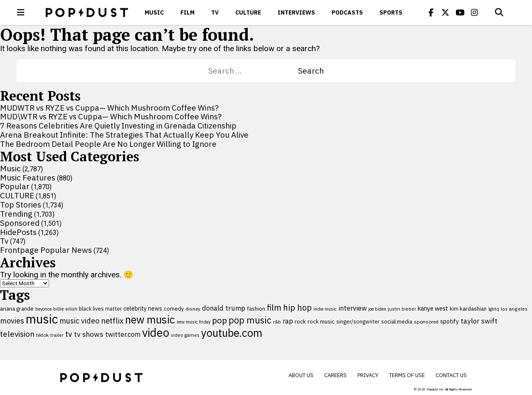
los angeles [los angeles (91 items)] (514, 309)
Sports (391, 12)
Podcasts (347, 12)
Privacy (368, 375)
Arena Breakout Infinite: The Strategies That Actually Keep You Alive (124, 135)
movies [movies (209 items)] (12, 321)
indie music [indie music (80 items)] (325, 309)
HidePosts (18, 232)
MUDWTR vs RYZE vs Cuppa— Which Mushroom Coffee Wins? (109, 108)
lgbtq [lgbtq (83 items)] (494, 309)
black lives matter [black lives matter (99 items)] (100, 309)
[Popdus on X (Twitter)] (446, 12)
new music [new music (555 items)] (150, 320)
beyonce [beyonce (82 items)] (43, 309)
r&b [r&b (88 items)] (277, 322)
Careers (335, 375)
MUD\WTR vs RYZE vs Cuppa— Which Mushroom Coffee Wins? (111, 116)
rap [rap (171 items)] (288, 321)
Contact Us (451, 375)
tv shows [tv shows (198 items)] (89, 334)
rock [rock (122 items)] (300, 321)
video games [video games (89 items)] (185, 335)
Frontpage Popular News (46, 250)
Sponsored (20, 223)
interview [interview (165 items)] (352, 308)
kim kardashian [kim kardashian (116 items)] (468, 309)
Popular (15, 186)
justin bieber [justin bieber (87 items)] (402, 309)
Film (187, 12)
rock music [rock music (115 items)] (321, 321)
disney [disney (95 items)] (193, 309)
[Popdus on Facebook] (431, 12)
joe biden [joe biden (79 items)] (377, 309)
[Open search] (499, 12)
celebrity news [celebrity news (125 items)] (143, 309)
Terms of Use (407, 375)
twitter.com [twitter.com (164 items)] (123, 334)
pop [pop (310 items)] (219, 320)
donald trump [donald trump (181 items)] (224, 308)
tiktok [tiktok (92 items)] (42, 335)
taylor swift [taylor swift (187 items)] (479, 321)
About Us (301, 375)
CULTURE (248, 12)
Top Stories (21, 205)
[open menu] (21, 12)
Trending (16, 214)
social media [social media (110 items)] (397, 321)
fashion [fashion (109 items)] (256, 309)
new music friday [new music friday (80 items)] (193, 322)
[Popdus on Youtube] (460, 12)
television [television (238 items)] (17, 334)
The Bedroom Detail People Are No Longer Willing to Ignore (108, 144)
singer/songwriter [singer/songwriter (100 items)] (358, 321)
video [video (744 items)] (156, 333)
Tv (215, 12)
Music (154, 12)
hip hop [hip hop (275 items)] (297, 307)
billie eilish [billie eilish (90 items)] (65, 309)
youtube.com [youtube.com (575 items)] (232, 333)
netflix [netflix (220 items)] (112, 321)
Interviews (296, 12)
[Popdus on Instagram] (475, 12)
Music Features (28, 178)
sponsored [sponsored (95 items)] (426, 322)
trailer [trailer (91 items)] (57, 335)
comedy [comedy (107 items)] (174, 309)
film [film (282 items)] (274, 307)
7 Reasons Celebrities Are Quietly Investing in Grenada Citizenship (118, 126)
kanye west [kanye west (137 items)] (433, 308)
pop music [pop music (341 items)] (250, 320)
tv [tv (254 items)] (69, 334)
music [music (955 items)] (42, 319)
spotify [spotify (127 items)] (449, 321)
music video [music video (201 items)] (79, 321)
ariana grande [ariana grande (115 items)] (17, 309)
